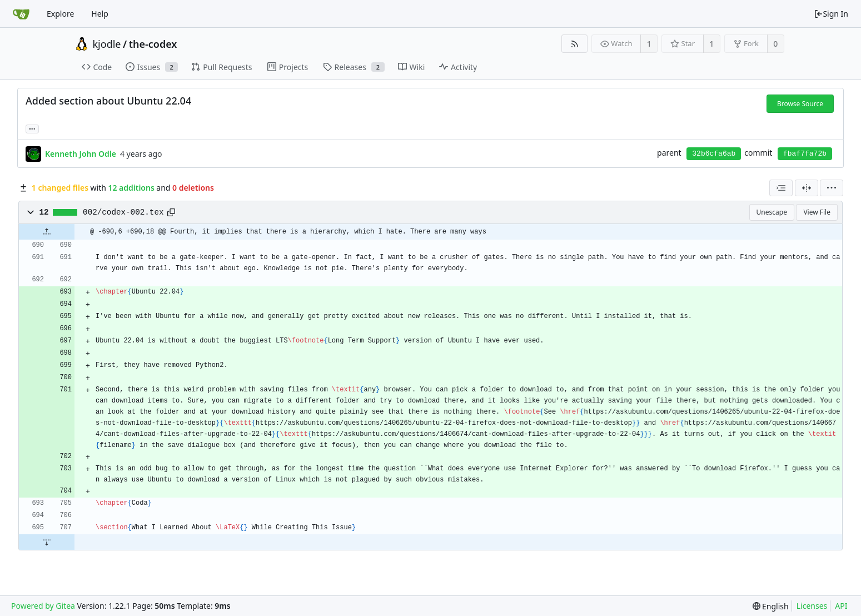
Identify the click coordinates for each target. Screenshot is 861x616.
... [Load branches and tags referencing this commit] (32, 128)
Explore (60, 14)
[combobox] (781, 188)
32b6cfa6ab (714, 154)
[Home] (21, 14)
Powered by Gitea (43, 606)
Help (100, 14)
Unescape (772, 212)
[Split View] (807, 188)
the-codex (153, 44)
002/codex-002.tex (123, 212)
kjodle (107, 44)
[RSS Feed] (574, 44)
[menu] (832, 188)
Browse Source (800, 104)
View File (817, 212)
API (841, 606)
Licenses (812, 606)
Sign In (831, 14)
